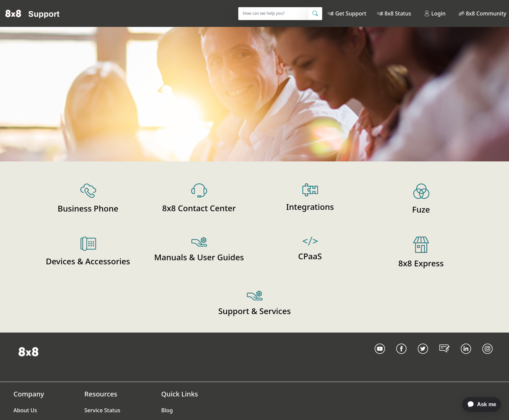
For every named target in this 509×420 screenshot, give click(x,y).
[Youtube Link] (380, 357)
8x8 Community (486, 13)
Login (435, 13)
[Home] (32, 13)
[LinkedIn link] (466, 357)
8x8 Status (398, 13)
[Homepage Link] (28, 351)
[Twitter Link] (423, 357)
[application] (478, 405)
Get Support (351, 13)
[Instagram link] (487, 357)
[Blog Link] (444, 357)
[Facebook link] (401, 357)
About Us (25, 410)
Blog (167, 410)
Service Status (102, 410)
